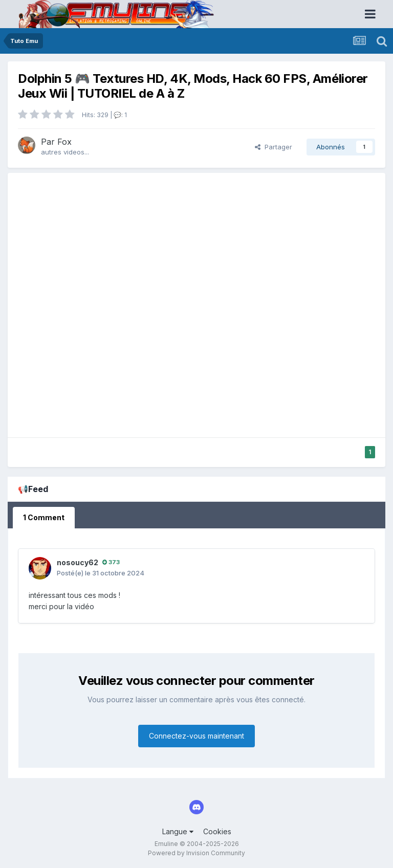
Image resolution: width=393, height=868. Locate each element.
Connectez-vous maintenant (196, 736)
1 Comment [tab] (44, 517)
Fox (64, 142)
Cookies (217, 831)
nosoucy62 (78, 562)
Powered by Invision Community (196, 853)
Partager (274, 147)
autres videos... (65, 152)
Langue (178, 831)
